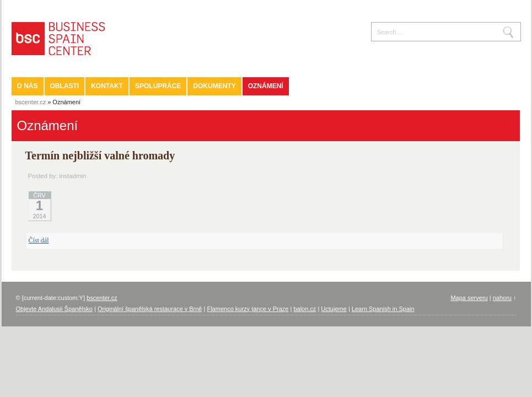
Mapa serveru (469, 298)
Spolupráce (158, 86)
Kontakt (107, 86)
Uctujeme (334, 309)
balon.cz (305, 309)
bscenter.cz (31, 102)
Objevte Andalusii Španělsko (54, 309)
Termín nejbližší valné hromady (100, 155)
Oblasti (65, 86)
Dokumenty (214, 86)
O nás (28, 86)
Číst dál (39, 240)
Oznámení (266, 86)
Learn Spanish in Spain (383, 309)
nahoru (502, 298)
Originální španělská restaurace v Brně (150, 309)
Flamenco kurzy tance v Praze (248, 309)
